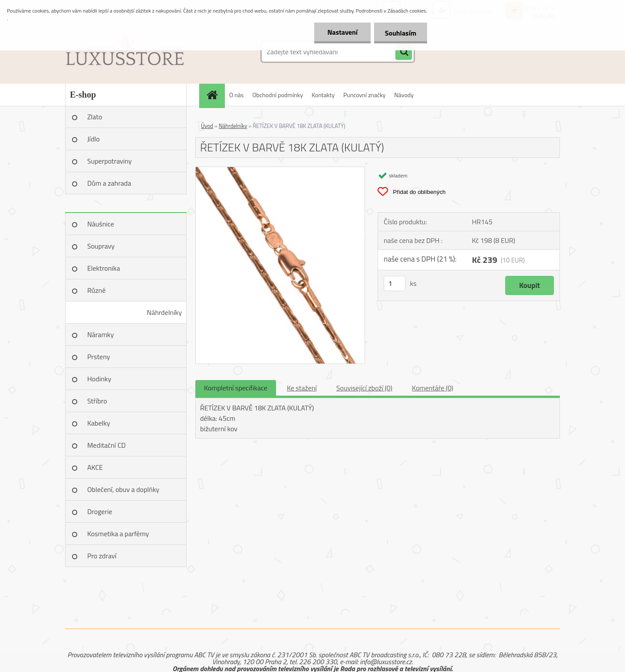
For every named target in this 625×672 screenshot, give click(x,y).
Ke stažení (302, 388)
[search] (404, 52)
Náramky (100, 334)
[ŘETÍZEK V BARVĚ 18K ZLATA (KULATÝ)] (280, 170)
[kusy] (395, 284)
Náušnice (101, 224)
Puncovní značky (364, 95)
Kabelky (99, 423)
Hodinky (99, 379)
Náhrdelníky (164, 312)
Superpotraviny (110, 161)
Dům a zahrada (109, 183)
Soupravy (101, 246)
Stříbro (97, 401)
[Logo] (125, 52)
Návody (404, 95)
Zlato (95, 117)
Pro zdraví (102, 556)
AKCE (95, 467)
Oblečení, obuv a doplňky (123, 489)
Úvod (207, 126)
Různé (96, 290)
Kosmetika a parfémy (118, 534)
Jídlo (94, 139)
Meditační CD (107, 445)
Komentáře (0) (433, 388)
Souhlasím (400, 33)
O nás (236, 95)
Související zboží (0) (364, 388)
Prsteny (99, 357)
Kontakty (323, 95)
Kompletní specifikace (236, 388)
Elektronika (104, 268)
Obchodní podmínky (278, 95)
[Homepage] (215, 95)
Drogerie (100, 511)
